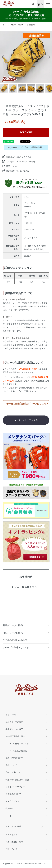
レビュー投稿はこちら (25, 587)
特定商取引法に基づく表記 (18, 171)
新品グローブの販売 (14, 722)
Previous (3, 57)
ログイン (9, 816)
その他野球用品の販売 (15, 736)
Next (49, 57)
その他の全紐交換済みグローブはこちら (26, 404)
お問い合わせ (11, 849)
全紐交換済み (31, 25)
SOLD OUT (26, 132)
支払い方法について (14, 772)
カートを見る (11, 834)
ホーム (5, 25)
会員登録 (9, 808)
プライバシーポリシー (15, 787)
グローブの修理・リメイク (17, 744)
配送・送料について (14, 758)
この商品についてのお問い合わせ (21, 162)
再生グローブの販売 (17, 25)
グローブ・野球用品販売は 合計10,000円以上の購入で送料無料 (26, 15)
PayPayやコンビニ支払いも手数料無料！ (26, 147)
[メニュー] (48, 4)
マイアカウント (12, 801)
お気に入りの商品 (13, 826)
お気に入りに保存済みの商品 (19, 157)
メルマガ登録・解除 (14, 842)
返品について (12, 166)
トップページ (11, 715)
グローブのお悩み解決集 (16, 751)
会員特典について (13, 794)
